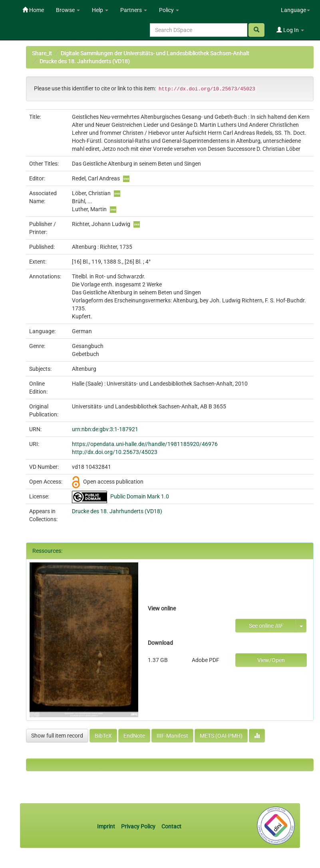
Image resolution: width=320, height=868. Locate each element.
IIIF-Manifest (172, 736)
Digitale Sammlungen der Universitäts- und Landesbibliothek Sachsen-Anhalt (155, 53)
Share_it (42, 53)
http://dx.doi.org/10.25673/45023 (115, 452)
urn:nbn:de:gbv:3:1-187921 (105, 429)
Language (295, 10)
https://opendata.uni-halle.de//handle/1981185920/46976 (145, 444)
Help (100, 10)
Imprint (107, 826)
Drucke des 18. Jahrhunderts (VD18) (85, 61)
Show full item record (57, 736)
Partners (134, 10)
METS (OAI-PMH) (221, 736)
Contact (171, 826)
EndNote (134, 736)
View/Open (271, 660)
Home (33, 10)
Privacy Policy (138, 826)
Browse (68, 10)
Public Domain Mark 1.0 (140, 496)
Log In (290, 30)
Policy (169, 10)
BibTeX (103, 736)
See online (266, 626)
